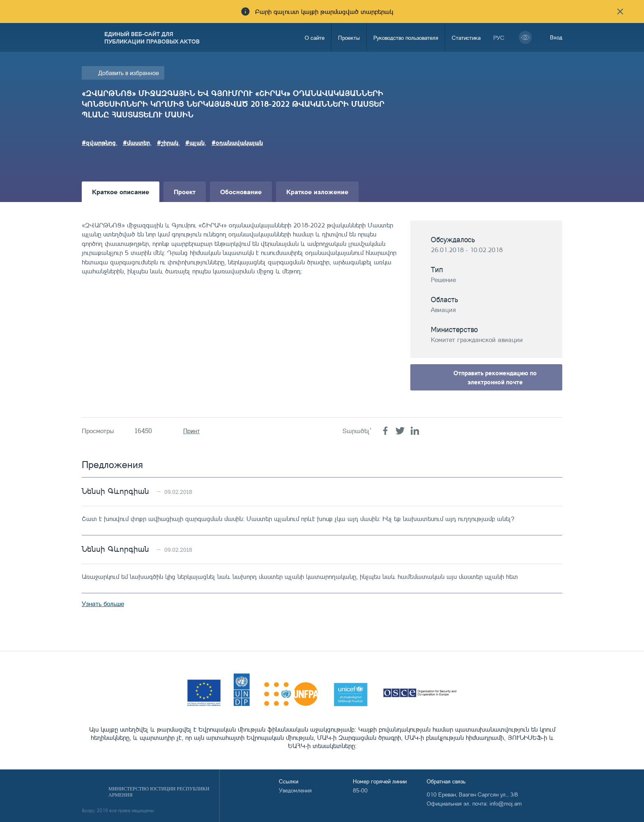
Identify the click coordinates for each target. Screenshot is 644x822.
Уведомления (295, 790)
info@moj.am (506, 803)
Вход (556, 37)
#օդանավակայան (237, 142)
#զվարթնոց (99, 142)
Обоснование (241, 192)
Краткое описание (121, 192)
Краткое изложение (317, 192)
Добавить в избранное (129, 73)
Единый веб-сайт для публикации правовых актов (152, 37)
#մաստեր (136, 142)
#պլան (195, 142)
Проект (185, 192)
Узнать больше (103, 604)
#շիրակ (168, 142)
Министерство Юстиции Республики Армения (159, 792)
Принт (191, 431)
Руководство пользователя (406, 38)
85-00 (360, 790)
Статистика (466, 38)
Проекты (349, 38)
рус (499, 38)
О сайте (315, 38)
